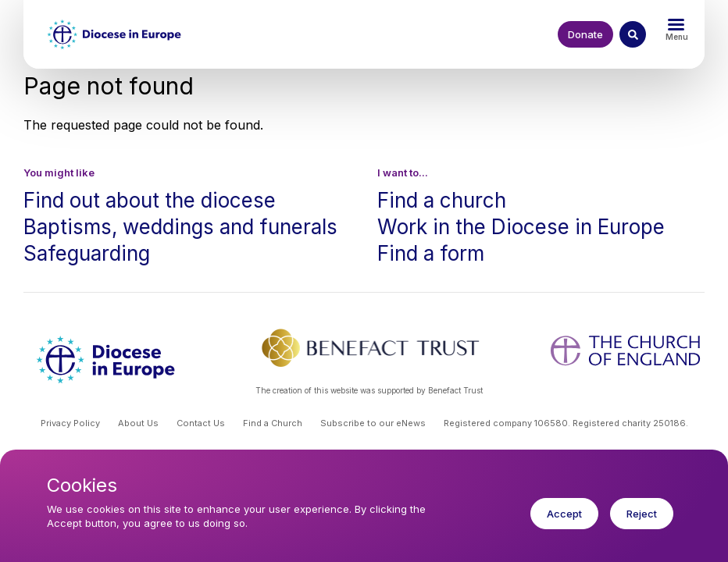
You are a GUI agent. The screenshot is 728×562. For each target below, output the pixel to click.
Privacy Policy (70, 423)
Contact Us (201, 423)
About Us (138, 423)
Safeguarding (87, 253)
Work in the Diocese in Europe (521, 227)
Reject (642, 523)
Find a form (431, 253)
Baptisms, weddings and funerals (180, 227)
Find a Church (273, 423)
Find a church (442, 200)
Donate (585, 34)
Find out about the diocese (150, 200)
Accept (564, 523)
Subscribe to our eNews (373, 423)
